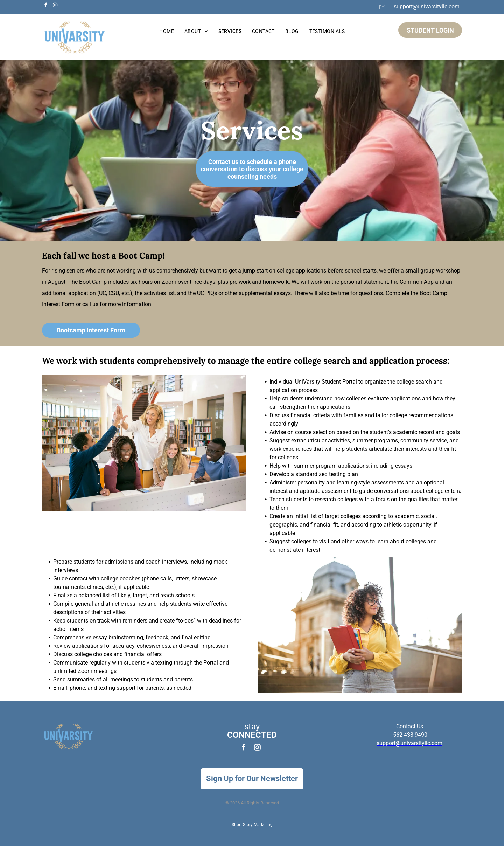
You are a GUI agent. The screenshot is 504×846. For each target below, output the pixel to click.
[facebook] (45, 6)
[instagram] (55, 6)
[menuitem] (167, 31)
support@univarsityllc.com (427, 6)
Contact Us (410, 726)
